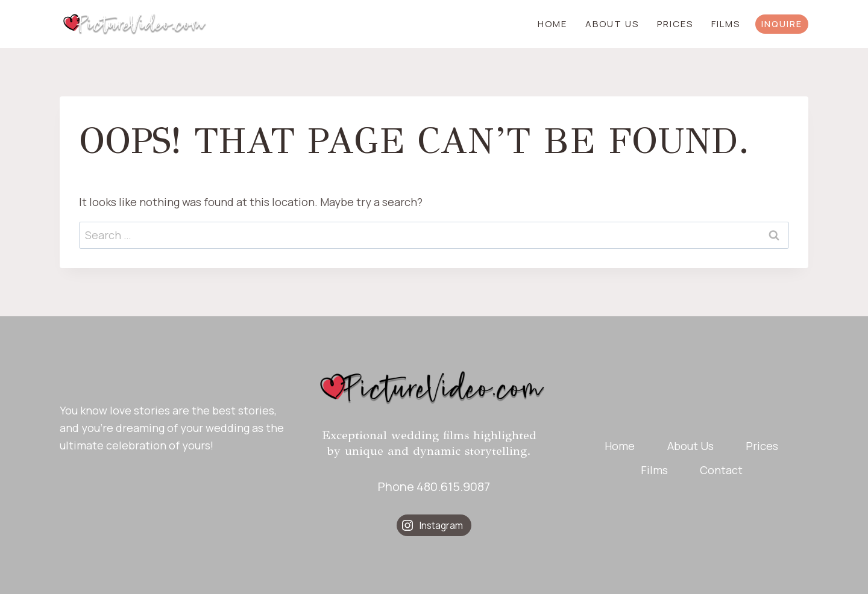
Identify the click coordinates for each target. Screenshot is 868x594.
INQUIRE (782, 24)
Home (552, 24)
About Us (612, 24)
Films (726, 24)
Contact (721, 470)
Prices (675, 24)
